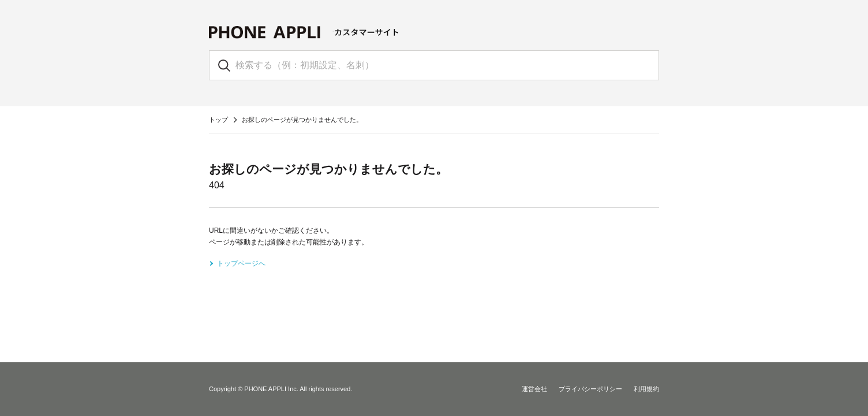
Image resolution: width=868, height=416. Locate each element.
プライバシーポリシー (590, 389)
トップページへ (241, 263)
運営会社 (534, 389)
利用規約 (646, 389)
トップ (218, 120)
